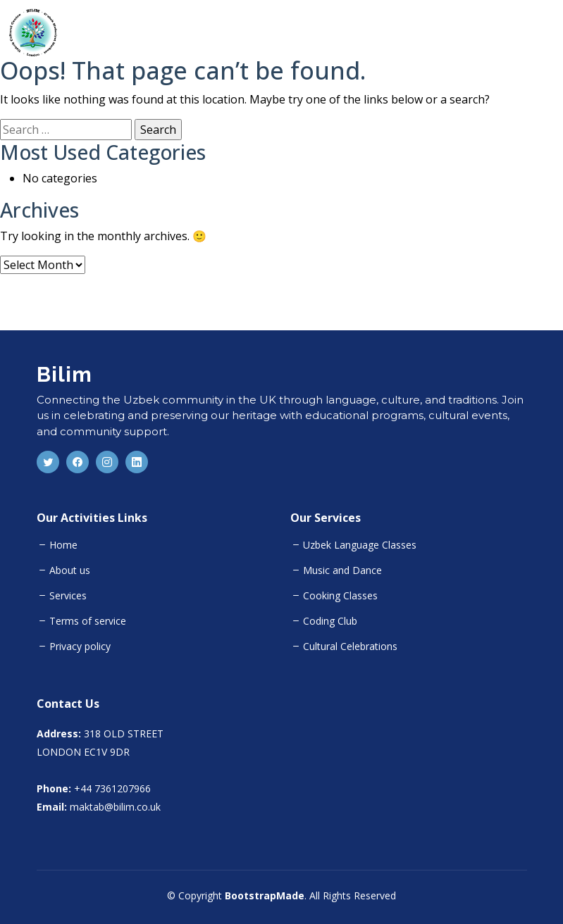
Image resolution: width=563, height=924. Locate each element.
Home (63, 545)
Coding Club (330, 621)
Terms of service (88, 621)
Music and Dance (342, 570)
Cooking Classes (340, 596)
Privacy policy (80, 647)
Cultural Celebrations (350, 647)
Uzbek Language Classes (360, 545)
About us (70, 570)
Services (68, 596)
